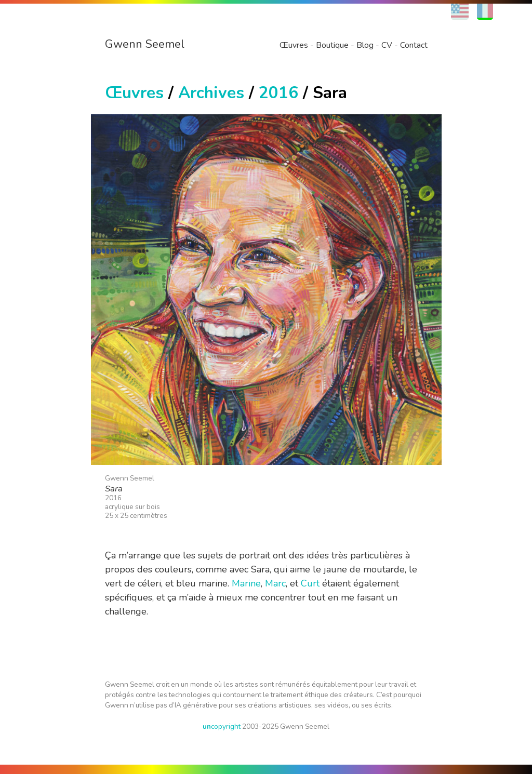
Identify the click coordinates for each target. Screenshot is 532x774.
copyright (222, 726)
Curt (310, 583)
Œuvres (294, 45)
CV (387, 45)
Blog (365, 45)
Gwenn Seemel (145, 44)
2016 (278, 93)
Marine (246, 583)
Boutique (332, 45)
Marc (275, 583)
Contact (414, 45)
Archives (211, 93)
